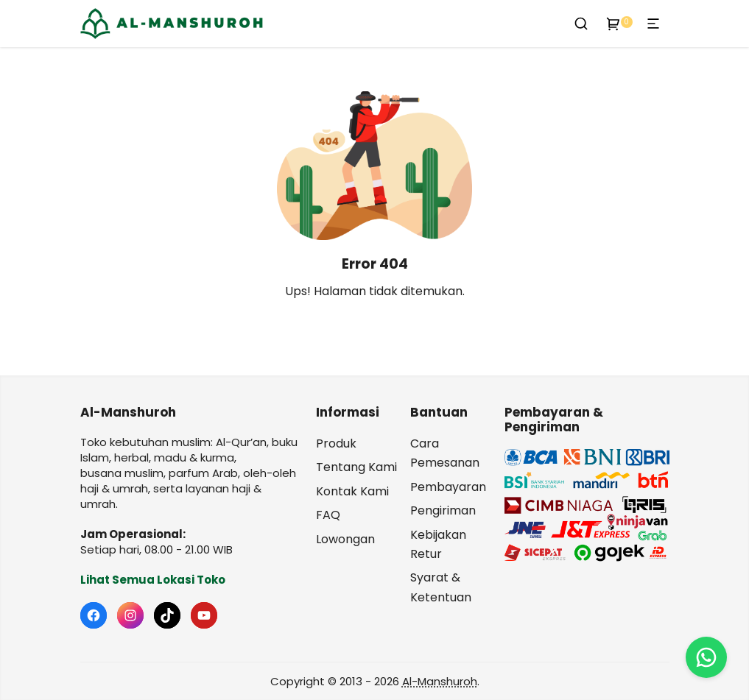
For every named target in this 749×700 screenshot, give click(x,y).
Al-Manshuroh (440, 681)
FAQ (328, 515)
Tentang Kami (356, 467)
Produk (336, 443)
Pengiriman (443, 510)
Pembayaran (448, 487)
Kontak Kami (352, 491)
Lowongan (345, 539)
